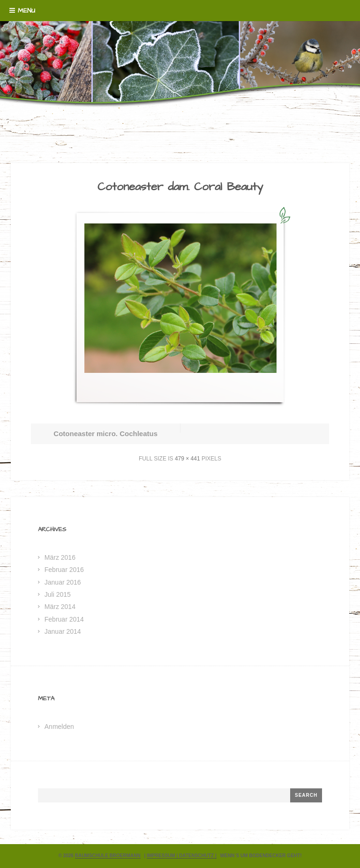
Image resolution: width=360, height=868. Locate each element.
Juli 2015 (58, 594)
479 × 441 (187, 459)
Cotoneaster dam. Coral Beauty (180, 187)
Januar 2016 (63, 582)
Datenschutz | (198, 856)
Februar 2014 (64, 619)
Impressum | (163, 856)
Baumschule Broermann (108, 856)
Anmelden (59, 727)
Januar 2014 (63, 631)
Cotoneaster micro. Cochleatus (105, 434)
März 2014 (60, 607)
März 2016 (60, 557)
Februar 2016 (64, 570)
